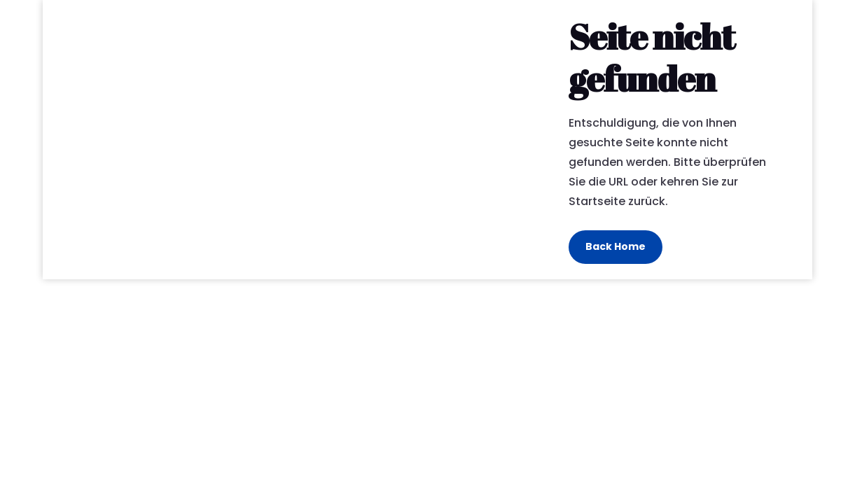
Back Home (616, 246)
